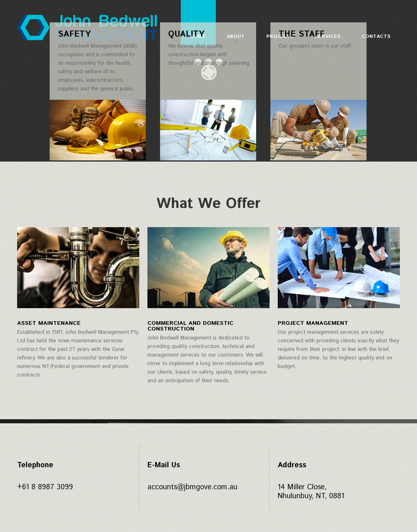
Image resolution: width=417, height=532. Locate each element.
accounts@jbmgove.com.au (192, 487)
